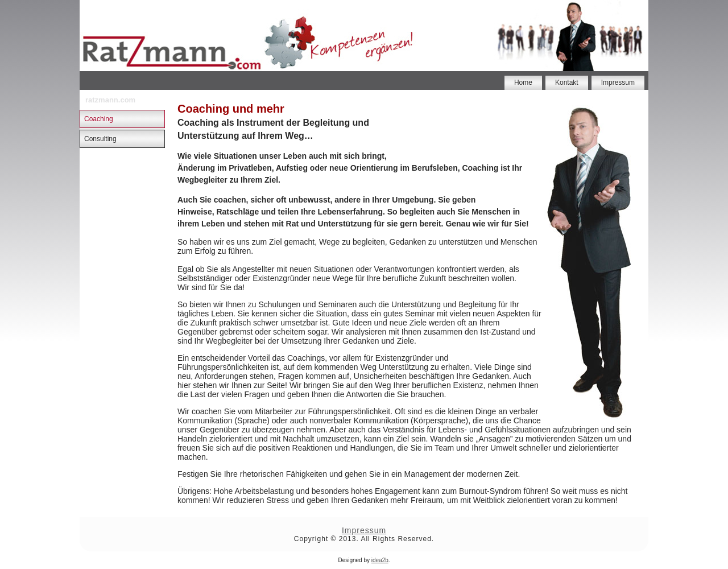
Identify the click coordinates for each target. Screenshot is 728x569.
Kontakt (567, 83)
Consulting (100, 139)
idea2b (380, 560)
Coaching (99, 119)
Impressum (618, 83)
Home (523, 83)
